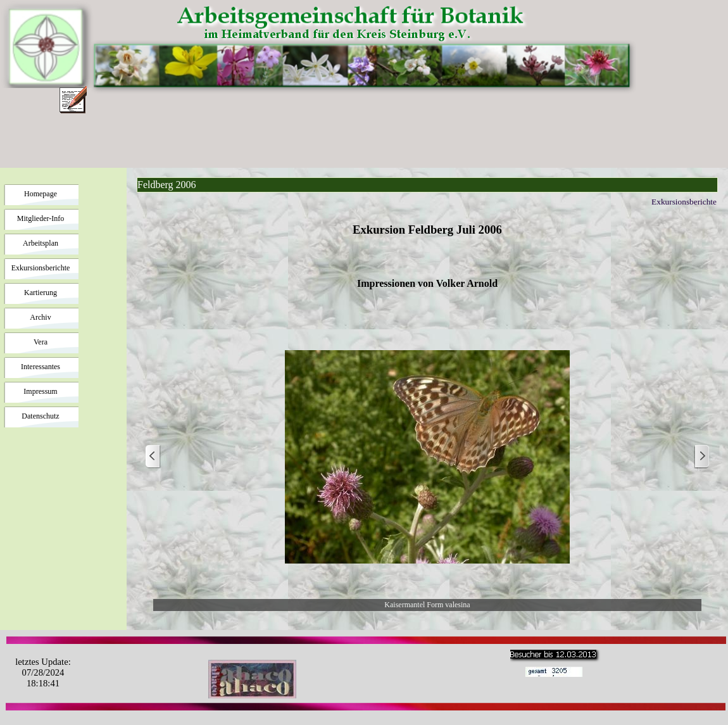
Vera (41, 342)
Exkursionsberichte (41, 268)
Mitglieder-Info (41, 218)
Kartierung (41, 293)
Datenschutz (40, 416)
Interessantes (41, 367)
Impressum (40, 391)
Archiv (40, 317)
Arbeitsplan (41, 243)
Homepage (41, 194)
